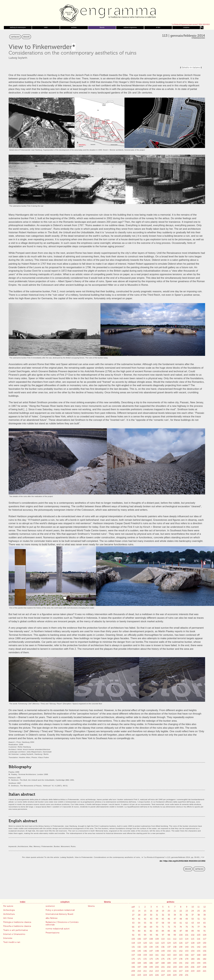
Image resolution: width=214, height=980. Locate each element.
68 (145, 927)
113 (181, 939)
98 (169, 935)
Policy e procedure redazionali (60, 910)
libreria (102, 27)
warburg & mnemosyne (18, 27)
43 (151, 919)
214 (163, 971)
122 (157, 943)
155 (199, 951)
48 (181, 919)
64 (199, 923)
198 (145, 967)
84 (163, 931)
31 (157, 915)
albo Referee (52, 918)
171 (139, 959)
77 (199, 927)
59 (169, 923)
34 (175, 915)
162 (163, 955)
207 (199, 967)
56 (151, 923)
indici (46, 27)
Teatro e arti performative (16, 930)
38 (199, 915)
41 (139, 919)
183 (133, 963)
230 (181, 975)
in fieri (158, 27)
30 (151, 915)
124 (169, 943)
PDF (203, 857)
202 (169, 967)
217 (181, 971)
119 (139, 943)
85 (169, 931)
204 (181, 967)
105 (133, 939)
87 (181, 931)
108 (151, 939)
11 (199, 907)
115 (193, 939)
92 (133, 935)
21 (175, 911)
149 (163, 951)
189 (169, 963)
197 (139, 967)
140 (187, 947)
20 (169, 911)
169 (205, 955)
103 (199, 935)
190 (175, 963)
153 (187, 951)
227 (163, 975)
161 (157, 955)
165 (181, 955)
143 (204, 947)
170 (133, 959)
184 (139, 963)
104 (205, 935)
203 (175, 967)
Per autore (8, 906)
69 (151, 927)
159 (145, 955)
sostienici (50, 906)
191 (181, 963)
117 (205, 939)
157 (133, 955)
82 (151, 931)
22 (181, 911)
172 (145, 959)
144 (133, 951)
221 (205, 971)
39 (205, 915)
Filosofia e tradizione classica (17, 926)
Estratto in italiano (191, 68)
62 (187, 923)
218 (187, 971)
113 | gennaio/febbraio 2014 (184, 36)
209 (133, 971)
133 (145, 947)
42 (145, 919)
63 (193, 923)
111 (169, 939)
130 (204, 943)
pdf (133, 907)
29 (145, 915)
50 (193, 919)
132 (139, 947)
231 (187, 975)
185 (145, 963)
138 (175, 947)
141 (193, 947)
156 (205, 951)
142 (199, 947)
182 (205, 959)
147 (151, 951)
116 (199, 939)
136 (163, 947)
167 (193, 955)
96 (157, 935)
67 (139, 927)
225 (151, 975)
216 (175, 971)
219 (193, 971)
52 (204, 919)
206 (193, 967)
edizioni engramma (130, 27)
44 (157, 919)
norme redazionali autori (58, 929)
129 (199, 943)
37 (193, 915)
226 (157, 975)
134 (151, 947)
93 (139, 935)
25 (199, 911)
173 (151, 959)
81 (145, 931)
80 (139, 931)
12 (205, 907)
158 (139, 955)
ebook (26, 37)
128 (193, 943)
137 (169, 947)
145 (139, 951)
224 (145, 975)
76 (193, 927)
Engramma (107, 13)
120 (145, 943)
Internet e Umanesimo (14, 934)
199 (151, 967)
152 (181, 951)
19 (163, 911)
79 (133, 931)
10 (193, 907)
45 (163, 919)
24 (193, 911)
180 (193, 959)
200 (157, 967)
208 (204, 967)
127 (187, 943)
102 (193, 935)
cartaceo (15, 37)
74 (181, 927)
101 (187, 935)
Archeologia (9, 910)
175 (163, 959)
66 (133, 927)
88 (187, 931)
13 (133, 911)
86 (175, 931)
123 (163, 943)
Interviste (8, 938)
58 (163, 923)
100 (181, 935)
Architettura (9, 914)
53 (133, 923)
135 (157, 947)
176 (169, 959)
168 (199, 955)
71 (163, 927)
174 (157, 959)
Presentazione (53, 933)
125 (175, 943)
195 (205, 963)
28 (139, 915)
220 (199, 971)
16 (151, 911)
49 (187, 919)
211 (145, 971)
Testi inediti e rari (12, 942)
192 (187, 963)
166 (187, 955)
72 (169, 927)
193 (193, 963)
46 (169, 919)
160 (151, 955)
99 (175, 935)
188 (163, 963)
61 (181, 923)
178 (181, 959)
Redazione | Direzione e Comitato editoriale (62, 923)
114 (187, 939)
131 (133, 947)
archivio (74, 27)
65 (204, 923)
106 (139, 939)
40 (133, 919)
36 (187, 915)
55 (145, 923)
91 (205, 931)
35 (181, 915)
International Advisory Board (59, 914)
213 (157, 971)
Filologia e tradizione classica (17, 922)
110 (163, 939)
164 (175, 955)
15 (145, 911)
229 (175, 975)
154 (193, 951)
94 (145, 935)
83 (157, 931)
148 (157, 951)
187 (157, 963)
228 (169, 975)
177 (175, 959)
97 (163, 935)
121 (151, 943)
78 (205, 927)
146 (145, 951)
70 (157, 927)
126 (181, 943)
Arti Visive (8, 918)
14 (139, 911)
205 (187, 967)
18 (157, 911)
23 (187, 911)
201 (163, 967)
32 (163, 915)
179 (187, 959)
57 (157, 923)
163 (169, 955)
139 (181, 947)
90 (199, 931)
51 (199, 919)
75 (187, 927)
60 (175, 923)
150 (169, 951)
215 (169, 971)
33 (169, 915)
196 (133, 967)
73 (175, 927)
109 (157, 939)
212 (151, 971)
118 (133, 943)
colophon (186, 27)
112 (175, 939)
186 (151, 963)
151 (175, 951)
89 (193, 931)
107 (145, 939)
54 (139, 923)
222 (133, 975)
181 (199, 959)
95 (151, 935)
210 (139, 971)
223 (139, 975)
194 (199, 963)
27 (133, 915)
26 (204, 911)
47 (175, 919)
